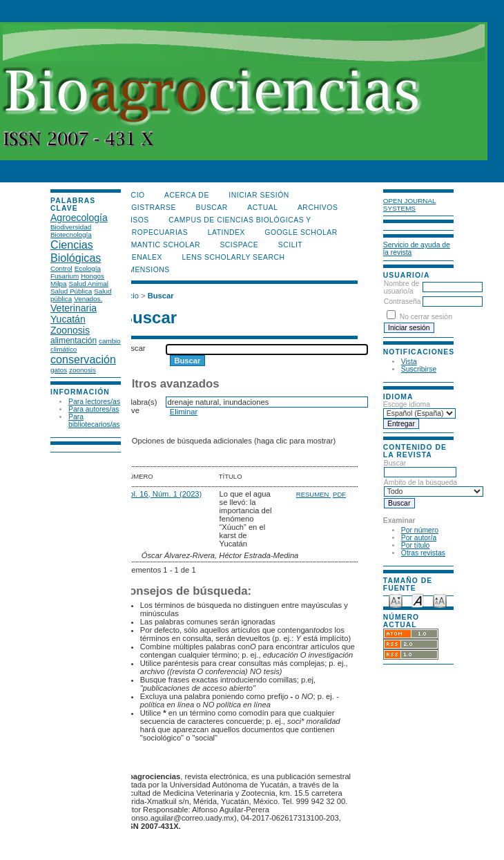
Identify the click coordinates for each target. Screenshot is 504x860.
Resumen (313, 494)
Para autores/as (94, 409)
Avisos (135, 220)
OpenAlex (142, 257)
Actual (262, 208)
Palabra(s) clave (139, 406)
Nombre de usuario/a (401, 287)
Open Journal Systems (410, 204)
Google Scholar (301, 232)
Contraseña (403, 302)
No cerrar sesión (426, 317)
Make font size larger (440, 600)
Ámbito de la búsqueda (434, 487)
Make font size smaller (396, 600)
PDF (339, 494)
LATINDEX (226, 232)
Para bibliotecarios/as (94, 421)
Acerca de (187, 195)
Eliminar (184, 412)
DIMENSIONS (145, 270)
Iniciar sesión (259, 195)
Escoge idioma (407, 404)
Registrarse (148, 208)
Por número (420, 530)
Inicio (133, 195)
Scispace (239, 245)
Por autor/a (419, 538)
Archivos (318, 208)
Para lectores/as (94, 402)
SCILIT (290, 245)
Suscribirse (419, 369)
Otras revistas (423, 553)
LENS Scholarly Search (233, 257)
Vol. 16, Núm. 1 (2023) (163, 494)
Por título (416, 545)
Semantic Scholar (161, 245)
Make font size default (418, 600)
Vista (409, 362)
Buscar (420, 468)
